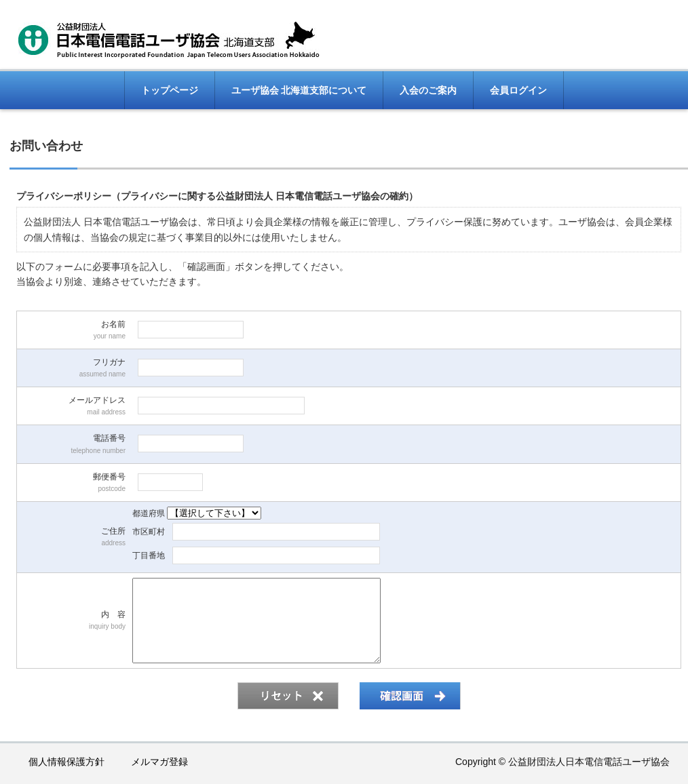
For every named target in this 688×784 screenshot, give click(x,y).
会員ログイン (518, 90)
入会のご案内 (428, 90)
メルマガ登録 (159, 762)
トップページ (170, 90)
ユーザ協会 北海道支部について (299, 90)
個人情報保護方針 (66, 762)
